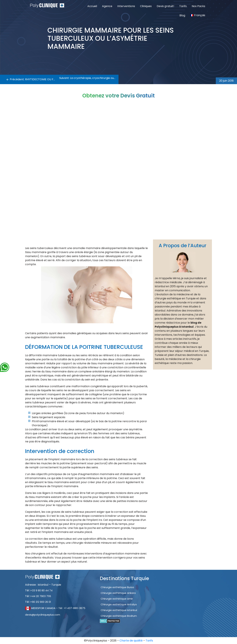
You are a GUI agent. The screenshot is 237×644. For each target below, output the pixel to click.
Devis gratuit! (165, 6)
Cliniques (146, 6)
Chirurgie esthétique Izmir (117, 599)
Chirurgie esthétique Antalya (119, 604)
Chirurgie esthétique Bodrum (119, 616)
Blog (182, 15)
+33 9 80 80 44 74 (41, 590)
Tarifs (183, 6)
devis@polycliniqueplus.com (43, 615)
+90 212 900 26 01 (41, 602)
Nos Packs (198, 6)
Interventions (126, 6)
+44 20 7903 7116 (41, 596)
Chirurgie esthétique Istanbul (119, 610)
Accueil (92, 6)
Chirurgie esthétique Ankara (118, 593)
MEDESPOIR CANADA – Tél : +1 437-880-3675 (55, 608)
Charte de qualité (131, 641)
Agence (107, 6)
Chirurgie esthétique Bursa (117, 587)
